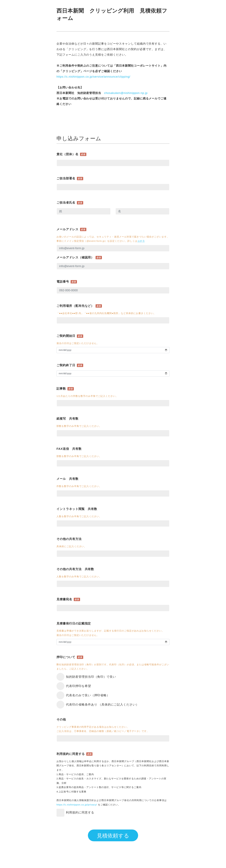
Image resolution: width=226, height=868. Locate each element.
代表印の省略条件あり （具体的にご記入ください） (102, 705)
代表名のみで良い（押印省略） (88, 695)
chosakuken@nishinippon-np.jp (126, 93)
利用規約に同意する (80, 812)
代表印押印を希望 (78, 686)
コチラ (141, 241)
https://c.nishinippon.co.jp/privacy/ (77, 805)
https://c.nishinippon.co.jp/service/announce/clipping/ (94, 77)
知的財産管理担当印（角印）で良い (91, 677)
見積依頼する (113, 836)
